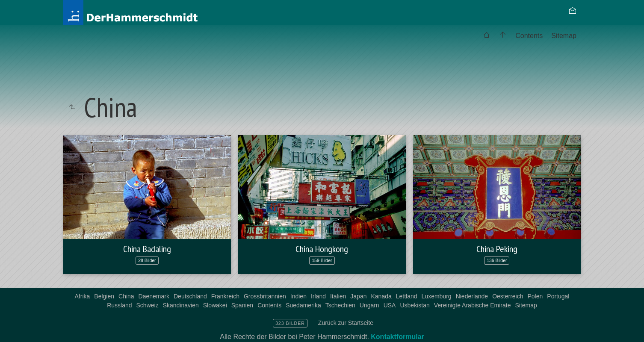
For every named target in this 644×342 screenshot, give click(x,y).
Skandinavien (181, 305)
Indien (298, 296)
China (126, 296)
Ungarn (369, 305)
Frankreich (225, 296)
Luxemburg (437, 296)
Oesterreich (508, 296)
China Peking (497, 249)
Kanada (381, 296)
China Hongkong (322, 249)
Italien (338, 296)
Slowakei (215, 305)
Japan (358, 296)
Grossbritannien (265, 296)
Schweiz (148, 305)
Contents (529, 36)
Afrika (83, 296)
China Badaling (147, 249)
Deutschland (190, 296)
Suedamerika (303, 305)
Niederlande (472, 296)
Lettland (407, 296)
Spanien (242, 305)
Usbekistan (415, 305)
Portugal (558, 296)
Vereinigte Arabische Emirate (473, 305)
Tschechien (340, 305)
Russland (119, 305)
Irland (318, 296)
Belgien (104, 296)
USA (390, 305)
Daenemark (154, 296)
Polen (535, 296)
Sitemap (564, 36)
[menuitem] (487, 36)
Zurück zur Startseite (346, 323)
